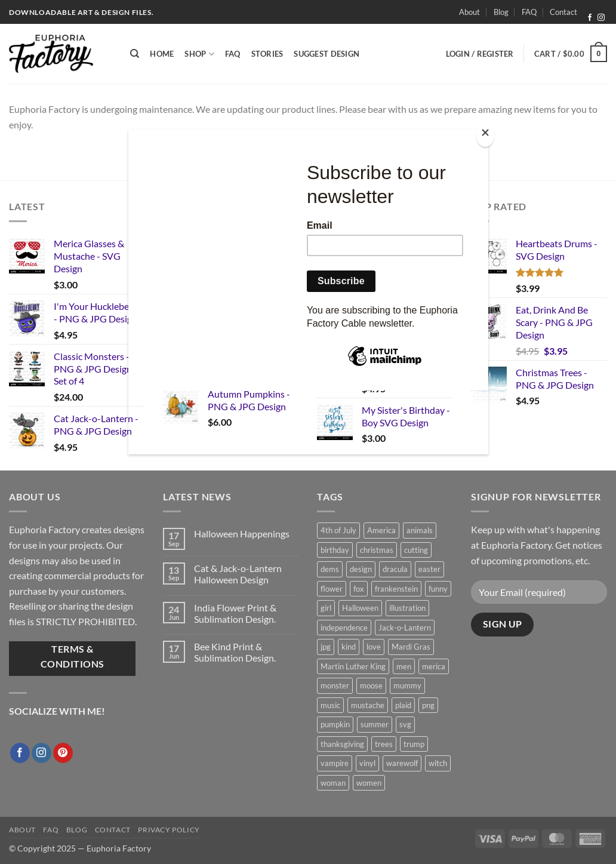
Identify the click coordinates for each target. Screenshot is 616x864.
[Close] (485, 135)
